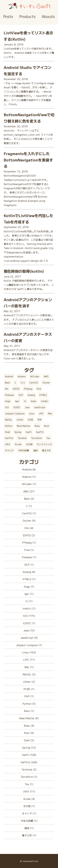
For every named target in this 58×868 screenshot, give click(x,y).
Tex (48, 438)
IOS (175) (29, 616)
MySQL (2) (29, 674)
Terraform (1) (29, 777)
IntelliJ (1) (29, 608)
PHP (40, 420)
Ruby (37, 426)
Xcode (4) (29, 799)
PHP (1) (29, 696)
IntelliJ (45, 401)
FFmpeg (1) (29, 542)
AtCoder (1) (29, 484)
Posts (8, 16)
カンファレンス (44, 444)
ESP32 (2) (29, 535)
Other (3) (29, 682)
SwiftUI (9, 438)
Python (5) (29, 704)
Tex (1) (29, 784)
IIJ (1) (29, 601)
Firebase (10, 395)
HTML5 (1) (29, 579)
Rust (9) (29, 733)
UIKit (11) (29, 791)
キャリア (9, 450)
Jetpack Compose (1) (29, 645)
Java (27, 407)
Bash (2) (29, 499)
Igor (17, 401)
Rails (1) (29, 711)
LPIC (41, 413)
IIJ (25, 401)
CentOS (34, 383)
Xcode (18, 444)
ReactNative (24, 426)
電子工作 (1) (29, 835)
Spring (18, 432)
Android (9, 376)
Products (27, 16)
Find (39, 389)
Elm (7, 389)
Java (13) (29, 630)
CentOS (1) (29, 513)
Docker (46, 383)
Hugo (8, 401)
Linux (32, 413)
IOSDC (17, 407)
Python (9, 426)
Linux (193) (29, 652)
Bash (8, 383)
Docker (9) (29, 521)
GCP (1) (29, 565)
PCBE (31, 420)
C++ (23, 383)
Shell (7, 432)
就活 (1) (29, 828)
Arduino (22, 376)
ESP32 (16, 389)
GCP (21, 395)
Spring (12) (29, 747)
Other (20, 420)
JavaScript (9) (29, 638)
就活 (36, 450)
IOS (7, 407)
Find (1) (29, 550)
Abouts (48, 16)
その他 (29, 444)
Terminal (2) (29, 769)
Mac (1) (29, 667)
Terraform (36, 438)
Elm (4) (29, 528)
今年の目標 (24, 450)
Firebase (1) (29, 557)
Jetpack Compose (15, 413)
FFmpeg (28, 389)
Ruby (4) (29, 726)
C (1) (29, 506)
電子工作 (46, 450)
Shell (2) (29, 740)
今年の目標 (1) (29, 821)
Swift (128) (29, 755)
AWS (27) (29, 491)
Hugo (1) (29, 586)
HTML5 (43, 395)
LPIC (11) (29, 660)
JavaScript (40, 407)
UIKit (8, 444)
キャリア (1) (29, 813)
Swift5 (40, 432)
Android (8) (29, 469)
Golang (31, 395)
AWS (46, 376)
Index (34, 401)
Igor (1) (29, 594)
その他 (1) (29, 806)
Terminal (22, 438)
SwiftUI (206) (29, 762)
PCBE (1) (29, 689)
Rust (47, 426)
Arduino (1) (29, 477)
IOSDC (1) (29, 623)
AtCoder (35, 376)
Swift (29, 432)
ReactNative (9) (29, 718)
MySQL (9, 420)
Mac (50, 413)
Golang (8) (29, 572)
